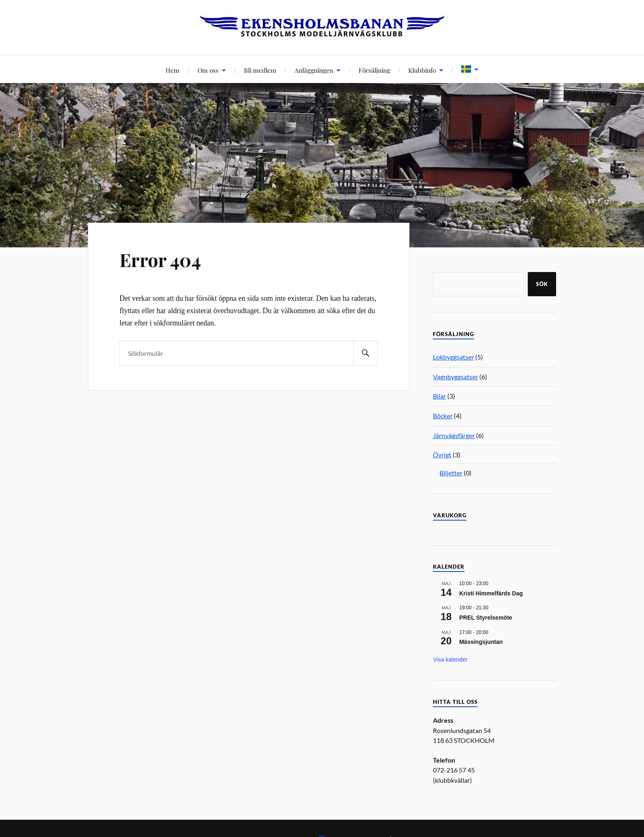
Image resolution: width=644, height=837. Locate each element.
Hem (172, 70)
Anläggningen (314, 70)
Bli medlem (260, 70)
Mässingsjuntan (481, 642)
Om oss (208, 70)
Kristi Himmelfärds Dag (491, 593)
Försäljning (374, 70)
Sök (542, 284)
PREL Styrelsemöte (486, 618)
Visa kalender (450, 659)
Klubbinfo (422, 70)
